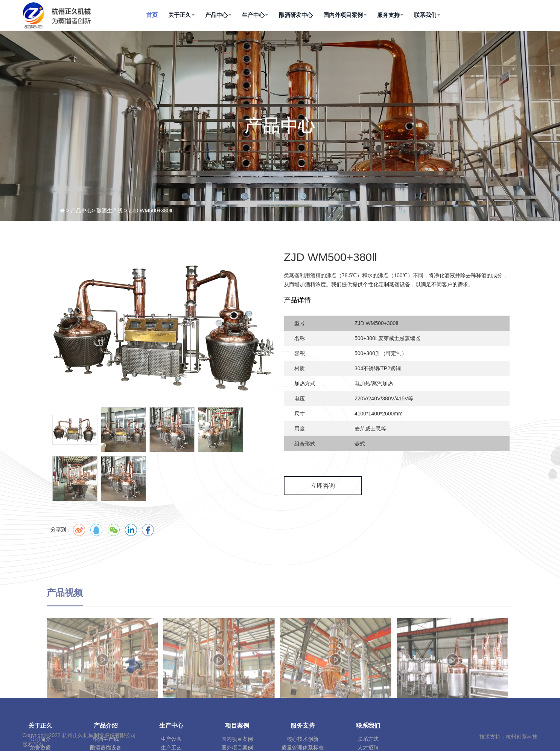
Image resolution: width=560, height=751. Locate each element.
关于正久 (181, 15)
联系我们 (427, 15)
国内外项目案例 (345, 15)
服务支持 (390, 15)
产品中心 (218, 15)
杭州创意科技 (522, 737)
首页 (152, 15)
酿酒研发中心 (296, 15)
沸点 (343, 275)
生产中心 (255, 15)
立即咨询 (335, 486)
